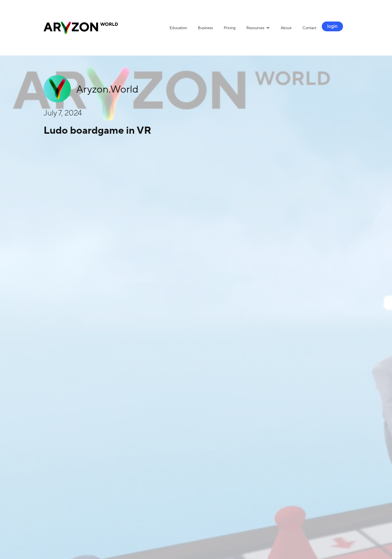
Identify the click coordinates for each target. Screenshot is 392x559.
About (286, 28)
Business (205, 28)
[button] (258, 28)
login (332, 26)
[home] (104, 28)
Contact (309, 28)
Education (178, 28)
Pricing (230, 28)
